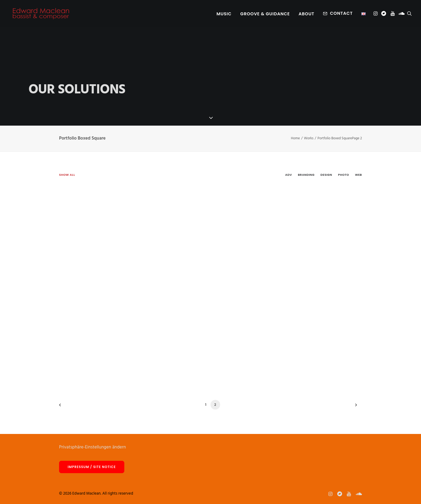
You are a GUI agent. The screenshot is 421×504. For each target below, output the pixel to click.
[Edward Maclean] (41, 14)
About (306, 14)
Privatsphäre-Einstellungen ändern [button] (92, 447)
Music (224, 14)
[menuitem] (224, 14)
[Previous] (66, 407)
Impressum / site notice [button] (92, 467)
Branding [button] (306, 175)
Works (309, 138)
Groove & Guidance (265, 14)
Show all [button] (67, 175)
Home (295, 138)
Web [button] (358, 175)
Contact (341, 14)
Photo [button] (344, 175)
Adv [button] (288, 175)
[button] (376, 14)
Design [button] (326, 175)
